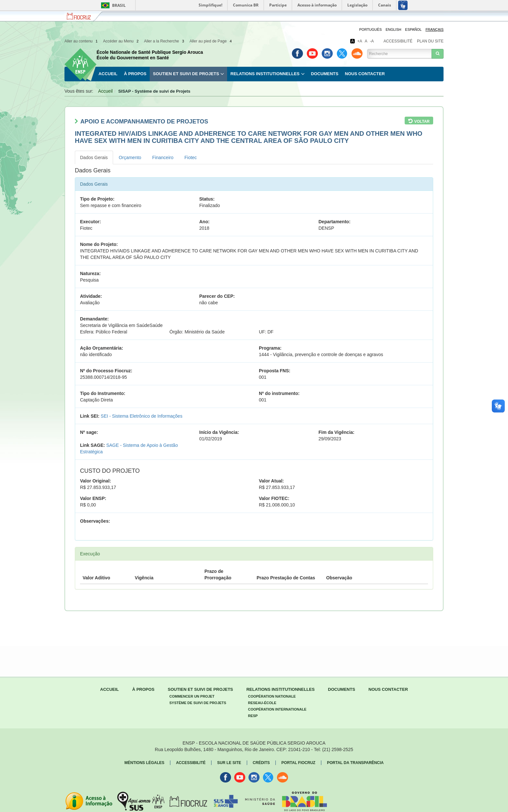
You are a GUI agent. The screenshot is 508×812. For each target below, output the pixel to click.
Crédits (261, 763)
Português (370, 29)
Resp (253, 716)
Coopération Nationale (272, 696)
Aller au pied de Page (211, 41)
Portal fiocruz (299, 763)
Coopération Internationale (277, 709)
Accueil (108, 74)
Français (434, 29)
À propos (135, 74)
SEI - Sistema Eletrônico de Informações (142, 416)
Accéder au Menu (121, 41)
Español (413, 29)
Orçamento (130, 157)
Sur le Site (229, 763)
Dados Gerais (94, 157)
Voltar (422, 122)
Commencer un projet (192, 696)
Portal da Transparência (355, 763)
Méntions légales (144, 763)
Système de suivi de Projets (198, 703)
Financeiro (163, 157)
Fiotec (190, 157)
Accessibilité (398, 41)
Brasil (112, 5)
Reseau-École (262, 703)
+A (360, 41)
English (393, 29)
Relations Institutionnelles (265, 74)
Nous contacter (365, 74)
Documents (325, 74)
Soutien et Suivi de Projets (186, 74)
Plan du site (430, 41)
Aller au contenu (81, 41)
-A (372, 41)
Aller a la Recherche (164, 41)
